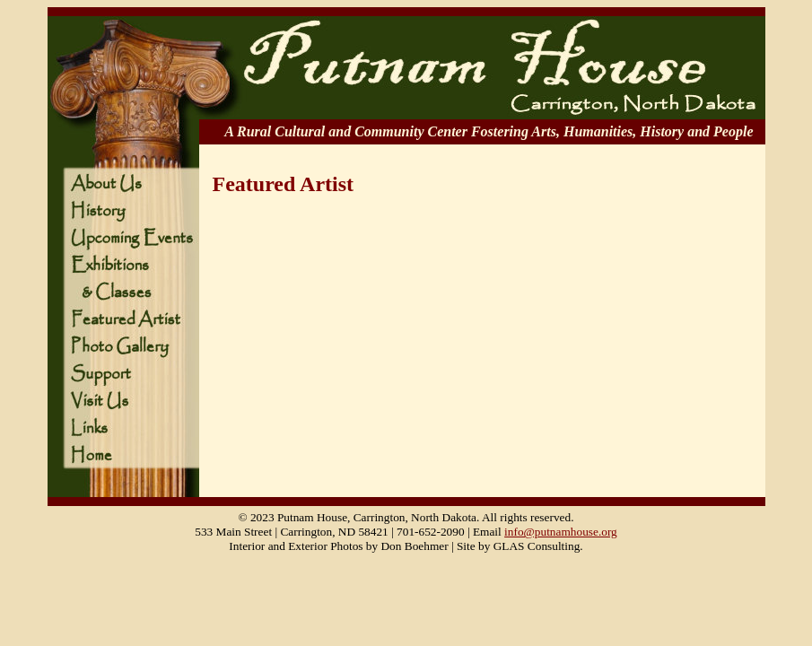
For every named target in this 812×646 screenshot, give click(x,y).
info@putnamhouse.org (561, 532)
